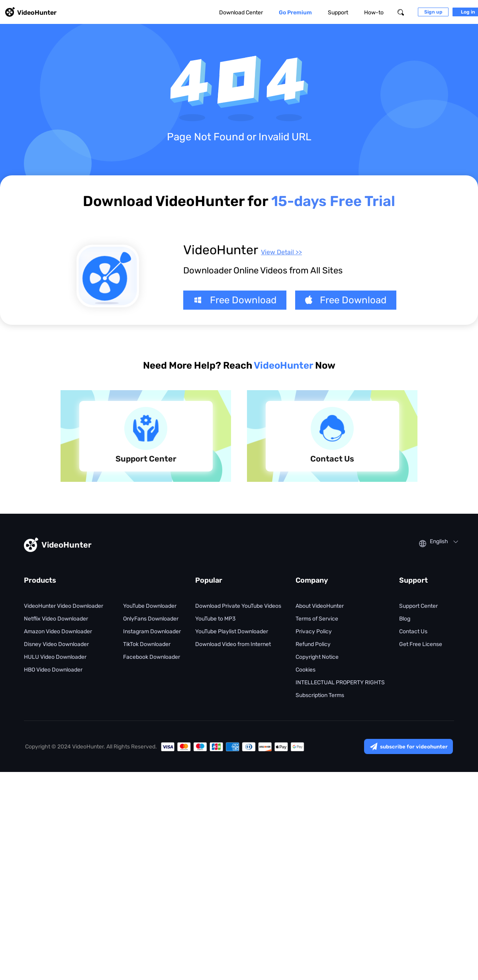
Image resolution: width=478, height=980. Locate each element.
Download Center (241, 13)
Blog (405, 619)
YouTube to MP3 (215, 619)
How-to (374, 13)
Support (338, 13)
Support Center (418, 606)
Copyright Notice (317, 657)
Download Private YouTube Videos (238, 606)
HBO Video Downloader (53, 670)
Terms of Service (317, 619)
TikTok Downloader (147, 644)
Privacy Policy (314, 631)
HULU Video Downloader (55, 657)
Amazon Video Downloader (58, 631)
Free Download (235, 300)
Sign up (433, 12)
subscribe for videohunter (408, 746)
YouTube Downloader (150, 606)
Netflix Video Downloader (56, 619)
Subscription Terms (320, 695)
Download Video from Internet (233, 644)
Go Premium (295, 13)
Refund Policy (313, 644)
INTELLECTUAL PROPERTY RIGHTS (340, 682)
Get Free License (421, 644)
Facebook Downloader (152, 657)
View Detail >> (281, 252)
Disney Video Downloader (56, 644)
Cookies (306, 670)
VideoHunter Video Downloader (64, 606)
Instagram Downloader (152, 631)
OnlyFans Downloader (151, 619)
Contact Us (413, 631)
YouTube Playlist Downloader (232, 631)
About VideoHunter (320, 606)
